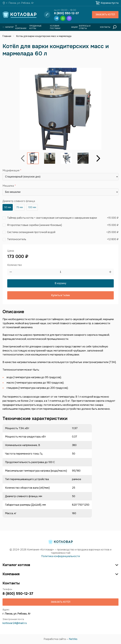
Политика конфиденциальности (60, 556)
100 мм (32, 207)
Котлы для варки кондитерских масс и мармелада (44, 36)
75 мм (20, 207)
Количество (15, 265)
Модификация (11, 171)
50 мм (8, 207)
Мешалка (8, 186)
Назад (23, 158)
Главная (7, 36)
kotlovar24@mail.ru (15, 623)
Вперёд (98, 158)
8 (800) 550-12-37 (66, 13)
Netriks (73, 639)
